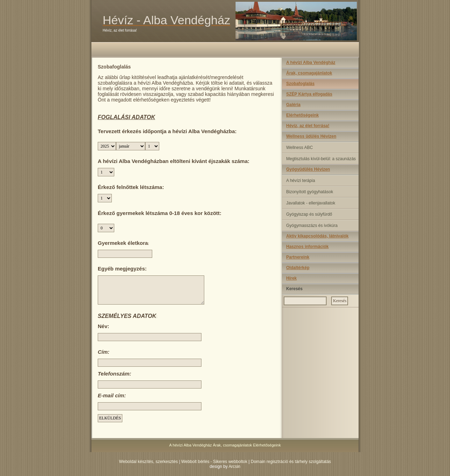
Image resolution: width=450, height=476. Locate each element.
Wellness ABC (300, 148)
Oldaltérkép (298, 268)
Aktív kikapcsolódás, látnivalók (317, 236)
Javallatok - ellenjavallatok (311, 203)
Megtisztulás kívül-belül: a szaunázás (321, 159)
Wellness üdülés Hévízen (311, 136)
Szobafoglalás (300, 84)
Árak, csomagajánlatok (309, 73)
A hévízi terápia (301, 181)
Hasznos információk (307, 247)
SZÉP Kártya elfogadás (309, 94)
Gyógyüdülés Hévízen (308, 169)
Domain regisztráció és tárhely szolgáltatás (291, 462)
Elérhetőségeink (303, 115)
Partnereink (298, 257)
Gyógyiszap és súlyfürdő (309, 214)
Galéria (293, 105)
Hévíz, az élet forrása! (308, 126)
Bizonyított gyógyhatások (310, 192)
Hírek (291, 278)
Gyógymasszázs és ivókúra (312, 226)
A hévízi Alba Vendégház (311, 63)
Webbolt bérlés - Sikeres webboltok (214, 462)
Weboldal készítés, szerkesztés (149, 462)
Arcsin (234, 467)
